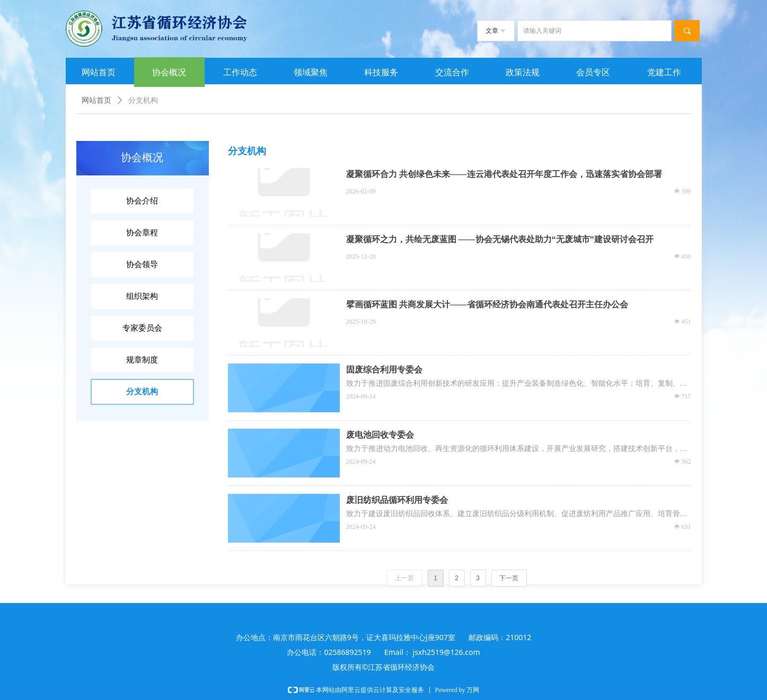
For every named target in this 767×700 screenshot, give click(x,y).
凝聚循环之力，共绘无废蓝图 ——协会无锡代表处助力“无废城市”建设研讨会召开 (500, 239)
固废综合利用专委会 (384, 370)
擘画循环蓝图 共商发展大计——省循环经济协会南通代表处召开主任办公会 (487, 304)
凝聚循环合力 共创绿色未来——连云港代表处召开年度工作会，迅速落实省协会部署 (504, 174)
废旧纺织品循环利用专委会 (397, 500)
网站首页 (96, 100)
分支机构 (143, 100)
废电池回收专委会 (380, 435)
